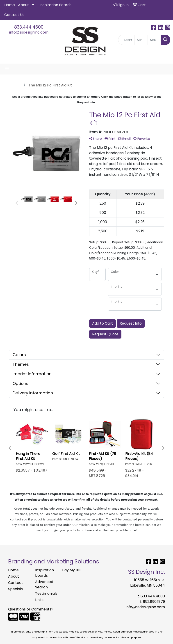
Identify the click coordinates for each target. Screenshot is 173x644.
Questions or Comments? (31, 609)
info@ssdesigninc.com (29, 32)
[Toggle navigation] (7, 69)
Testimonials (46, 593)
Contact (16, 583)
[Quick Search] (126, 40)
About (23, 5)
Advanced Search (44, 584)
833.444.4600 (29, 27)
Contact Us (14, 15)
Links (39, 600)
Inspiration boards (44, 573)
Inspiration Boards (55, 5)
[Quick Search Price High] (154, 40)
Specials (15, 589)
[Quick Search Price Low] (141, 40)
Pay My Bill (71, 570)
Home (10, 5)
